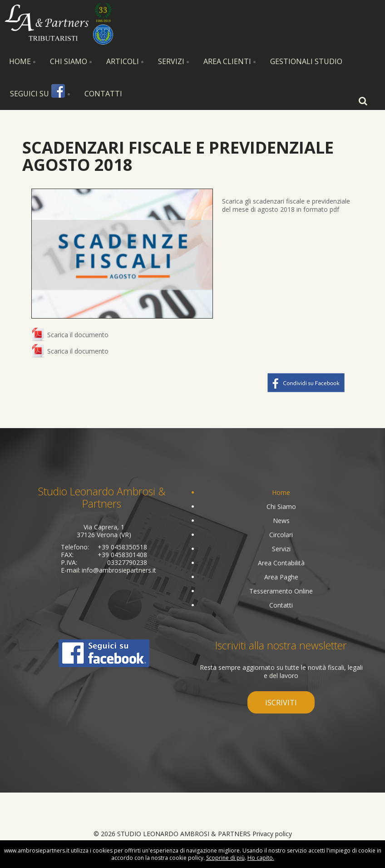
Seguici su (38, 91)
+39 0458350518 (122, 547)
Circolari (281, 535)
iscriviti (281, 703)
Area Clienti (227, 61)
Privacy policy (272, 834)
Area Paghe (281, 577)
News (281, 521)
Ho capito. (261, 858)
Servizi (171, 61)
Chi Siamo (69, 61)
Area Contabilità (281, 563)
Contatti (103, 94)
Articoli (123, 61)
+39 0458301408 (122, 555)
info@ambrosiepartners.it (119, 570)
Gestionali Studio (306, 61)
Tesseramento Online (281, 591)
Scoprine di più (225, 858)
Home (20, 61)
